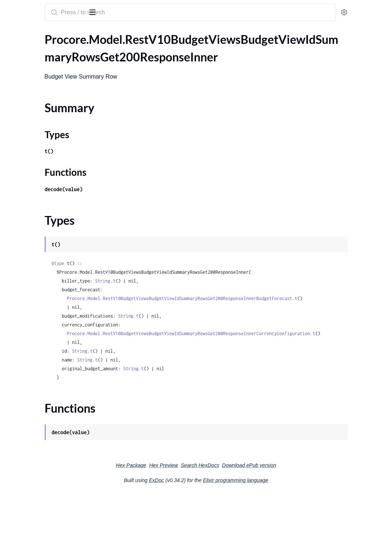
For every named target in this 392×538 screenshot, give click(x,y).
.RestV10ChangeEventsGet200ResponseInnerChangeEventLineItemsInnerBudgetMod (52, 201)
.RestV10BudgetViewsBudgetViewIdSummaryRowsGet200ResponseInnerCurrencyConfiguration (52, 103)
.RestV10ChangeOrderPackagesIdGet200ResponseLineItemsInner (52, 300)
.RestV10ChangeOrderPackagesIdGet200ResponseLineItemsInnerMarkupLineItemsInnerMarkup (52, 320)
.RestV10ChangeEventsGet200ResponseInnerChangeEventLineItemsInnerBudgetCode (52, 191)
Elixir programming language (290, 498)
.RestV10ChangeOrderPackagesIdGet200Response (52, 290)
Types (19, 71)
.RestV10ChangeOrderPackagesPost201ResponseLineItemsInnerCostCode (52, 359)
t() (136, 151)
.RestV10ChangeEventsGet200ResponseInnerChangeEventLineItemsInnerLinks (52, 231)
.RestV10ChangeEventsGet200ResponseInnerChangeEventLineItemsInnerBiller (52, 181)
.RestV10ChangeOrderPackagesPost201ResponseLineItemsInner (52, 349)
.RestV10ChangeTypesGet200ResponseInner (52, 478)
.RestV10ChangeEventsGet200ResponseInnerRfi (52, 251)
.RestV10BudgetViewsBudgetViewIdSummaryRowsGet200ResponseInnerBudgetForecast (52, 93)
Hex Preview (218, 483)
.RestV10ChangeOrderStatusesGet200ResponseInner (52, 468)
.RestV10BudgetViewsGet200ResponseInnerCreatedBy (52, 122)
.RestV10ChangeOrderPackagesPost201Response (52, 339)
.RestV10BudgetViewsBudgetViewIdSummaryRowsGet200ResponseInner (52, 49)
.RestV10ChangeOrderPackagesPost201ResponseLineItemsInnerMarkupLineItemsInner (52, 379)
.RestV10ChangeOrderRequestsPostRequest (52, 448)
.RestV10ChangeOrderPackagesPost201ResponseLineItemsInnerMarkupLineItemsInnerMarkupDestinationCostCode (52, 399)
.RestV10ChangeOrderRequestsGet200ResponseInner (52, 428)
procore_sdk (25, 9)
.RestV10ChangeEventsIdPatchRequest (52, 260)
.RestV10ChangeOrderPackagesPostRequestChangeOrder (52, 418)
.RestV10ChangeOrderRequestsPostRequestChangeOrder (52, 458)
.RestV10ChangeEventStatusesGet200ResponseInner (52, 152)
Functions (25, 79)
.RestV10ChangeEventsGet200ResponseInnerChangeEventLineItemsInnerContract (52, 211)
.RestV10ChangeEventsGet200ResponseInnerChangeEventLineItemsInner (52, 172)
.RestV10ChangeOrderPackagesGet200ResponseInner (52, 280)
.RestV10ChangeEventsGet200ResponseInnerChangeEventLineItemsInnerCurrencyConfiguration (52, 221)
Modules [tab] (41, 34)
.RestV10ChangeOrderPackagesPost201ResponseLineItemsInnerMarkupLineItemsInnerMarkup (52, 389)
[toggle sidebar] (100, 12)
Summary (24, 62)
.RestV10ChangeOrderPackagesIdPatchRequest (52, 329)
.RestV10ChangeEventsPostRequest (52, 270)
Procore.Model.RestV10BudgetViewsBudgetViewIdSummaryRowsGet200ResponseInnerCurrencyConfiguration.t (263, 351)
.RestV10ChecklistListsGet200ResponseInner (52, 507)
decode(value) (151, 189)
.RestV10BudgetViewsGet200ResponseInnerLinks (52, 132)
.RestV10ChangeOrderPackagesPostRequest (52, 408)
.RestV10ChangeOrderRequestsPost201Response (52, 438)
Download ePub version (304, 483)
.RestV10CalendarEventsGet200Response (52, 142)
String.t (192, 281)
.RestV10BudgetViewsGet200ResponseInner (52, 112)
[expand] (103, 49)
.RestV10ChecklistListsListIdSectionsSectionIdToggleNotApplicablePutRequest (52, 517)
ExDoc (211, 498)
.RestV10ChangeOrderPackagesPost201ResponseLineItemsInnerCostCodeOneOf (52, 369)
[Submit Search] (141, 13)
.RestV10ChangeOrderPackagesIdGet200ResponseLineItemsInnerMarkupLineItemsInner (52, 310)
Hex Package (186, 483)
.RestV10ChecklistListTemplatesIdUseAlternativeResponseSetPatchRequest (52, 497)
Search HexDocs (255, 483)
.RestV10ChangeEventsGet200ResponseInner (52, 162)
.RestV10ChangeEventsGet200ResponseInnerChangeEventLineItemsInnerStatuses (52, 241)
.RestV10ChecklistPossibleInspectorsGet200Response (52, 527)
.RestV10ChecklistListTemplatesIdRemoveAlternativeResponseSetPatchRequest (52, 487)
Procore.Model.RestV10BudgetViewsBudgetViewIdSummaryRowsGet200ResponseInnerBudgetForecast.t (254, 307)
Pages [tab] (13, 34)
